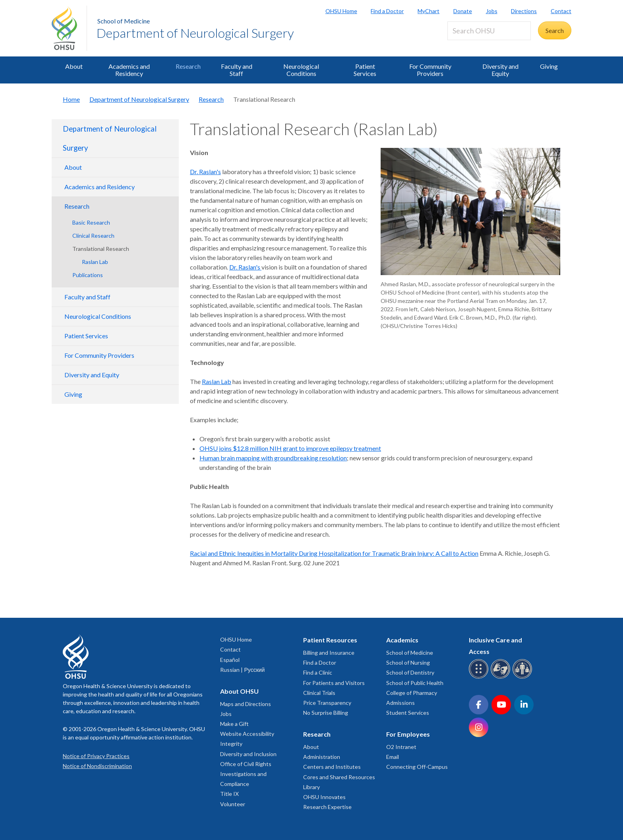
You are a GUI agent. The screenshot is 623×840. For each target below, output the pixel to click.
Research (188, 66)
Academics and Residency (129, 70)
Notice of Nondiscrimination (97, 766)
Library (311, 787)
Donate (463, 11)
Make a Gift (234, 724)
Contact (561, 11)
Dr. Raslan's (205, 172)
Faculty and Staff (237, 70)
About (74, 66)
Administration (322, 757)
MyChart (429, 11)
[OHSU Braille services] (480, 677)
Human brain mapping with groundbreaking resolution (273, 458)
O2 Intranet (401, 747)
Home (71, 99)
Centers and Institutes (332, 767)
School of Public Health (415, 683)
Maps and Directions (246, 704)
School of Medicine (124, 21)
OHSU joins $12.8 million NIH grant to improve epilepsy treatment (290, 448)
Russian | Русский (242, 670)
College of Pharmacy (412, 693)
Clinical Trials (319, 693)
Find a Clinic (318, 672)
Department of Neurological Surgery (195, 33)
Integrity (231, 744)
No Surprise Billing (326, 713)
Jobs (492, 11)
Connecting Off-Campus (417, 767)
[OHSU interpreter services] (523, 677)
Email (393, 757)
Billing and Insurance (329, 653)
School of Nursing (408, 662)
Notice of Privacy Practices (96, 756)
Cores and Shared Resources (339, 777)
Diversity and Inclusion (248, 754)
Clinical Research (93, 236)
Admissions (400, 703)
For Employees (408, 734)
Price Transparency (327, 703)
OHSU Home (341, 11)
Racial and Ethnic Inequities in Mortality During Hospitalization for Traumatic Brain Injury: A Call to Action (334, 553)
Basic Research (91, 222)
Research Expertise (327, 807)
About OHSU (239, 691)
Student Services (408, 713)
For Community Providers (430, 70)
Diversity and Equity (500, 70)
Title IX (229, 794)
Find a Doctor (387, 11)
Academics (402, 640)
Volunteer (233, 804)
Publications (88, 275)
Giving (549, 66)
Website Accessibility (247, 734)
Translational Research (101, 249)
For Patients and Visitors (334, 683)
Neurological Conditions (301, 70)
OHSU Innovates (324, 797)
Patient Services (365, 70)
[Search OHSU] (489, 31)
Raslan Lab (95, 262)
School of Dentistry (410, 672)
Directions (524, 11)
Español (230, 660)
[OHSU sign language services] (502, 677)
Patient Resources (330, 640)
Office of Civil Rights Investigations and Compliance (246, 774)
